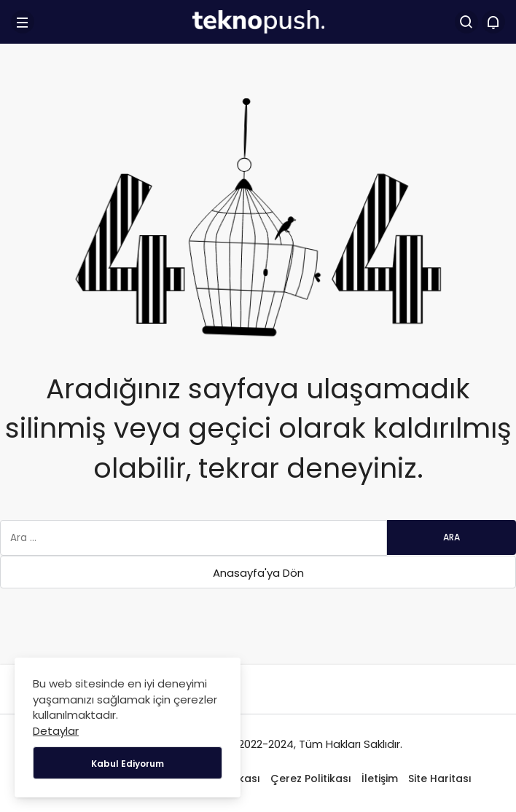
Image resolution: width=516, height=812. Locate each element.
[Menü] (23, 22)
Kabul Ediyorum (128, 764)
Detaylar (56, 731)
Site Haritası (440, 779)
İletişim (380, 779)
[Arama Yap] (466, 22)
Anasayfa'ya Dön (258, 573)
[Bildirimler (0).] (493, 22)
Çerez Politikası (311, 779)
